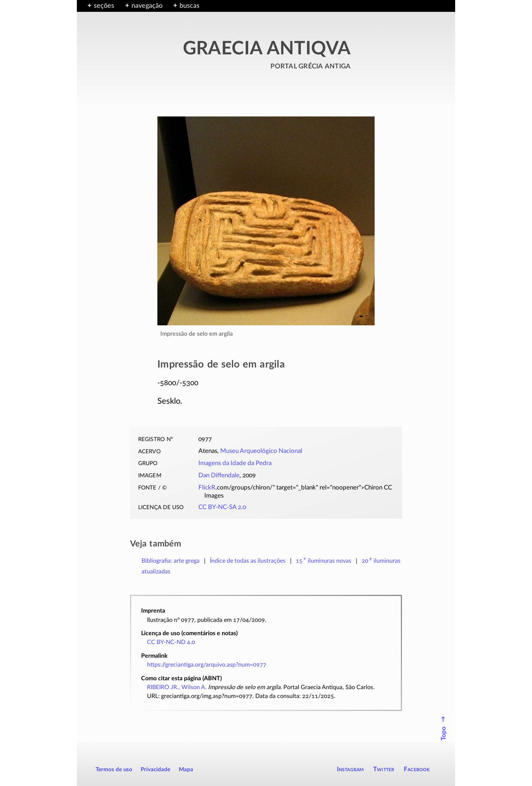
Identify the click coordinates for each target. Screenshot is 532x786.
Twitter (384, 769)
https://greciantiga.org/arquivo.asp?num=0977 (207, 665)
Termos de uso (114, 770)
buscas (190, 6)
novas (324, 561)
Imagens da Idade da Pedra (235, 463)
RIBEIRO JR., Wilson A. (177, 687)
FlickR (207, 488)
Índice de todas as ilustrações (248, 561)
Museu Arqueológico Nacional (261, 451)
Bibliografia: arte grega (170, 561)
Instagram (350, 769)
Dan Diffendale (219, 475)
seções (104, 6)
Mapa (186, 770)
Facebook (417, 769)
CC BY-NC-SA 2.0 (222, 507)
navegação (147, 6)
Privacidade (156, 770)
